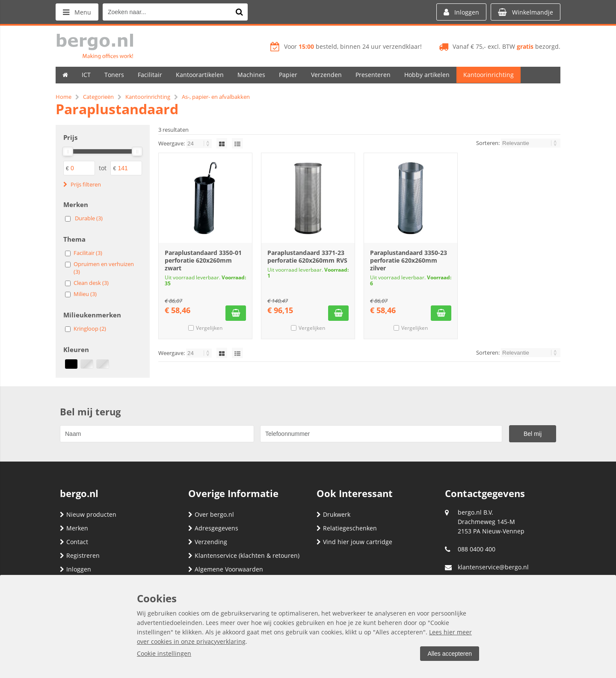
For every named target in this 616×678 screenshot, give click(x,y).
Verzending (208, 542)
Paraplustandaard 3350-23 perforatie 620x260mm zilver (409, 260)
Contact (74, 542)
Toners (114, 75)
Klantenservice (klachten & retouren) (244, 555)
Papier (288, 75)
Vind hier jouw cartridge (354, 542)
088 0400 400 (477, 549)
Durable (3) (89, 218)
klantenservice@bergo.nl (493, 567)
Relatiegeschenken (347, 528)
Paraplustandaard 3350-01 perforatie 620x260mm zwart (203, 260)
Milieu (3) (85, 294)
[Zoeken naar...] (239, 12)
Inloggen (76, 569)
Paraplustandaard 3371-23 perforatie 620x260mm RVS (307, 256)
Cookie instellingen (164, 653)
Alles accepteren (450, 654)
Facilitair (150, 75)
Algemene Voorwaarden (226, 569)
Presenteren (373, 75)
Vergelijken (209, 328)
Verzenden (326, 75)
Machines (251, 75)
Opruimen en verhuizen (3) (104, 268)
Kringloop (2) (90, 329)
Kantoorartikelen (200, 75)
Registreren (80, 555)
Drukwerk (333, 514)
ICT (86, 75)
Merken (74, 528)
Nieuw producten (88, 514)
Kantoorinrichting (489, 75)
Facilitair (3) (88, 253)
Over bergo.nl (211, 514)
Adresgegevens (213, 528)
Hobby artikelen (427, 75)
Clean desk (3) (91, 283)
